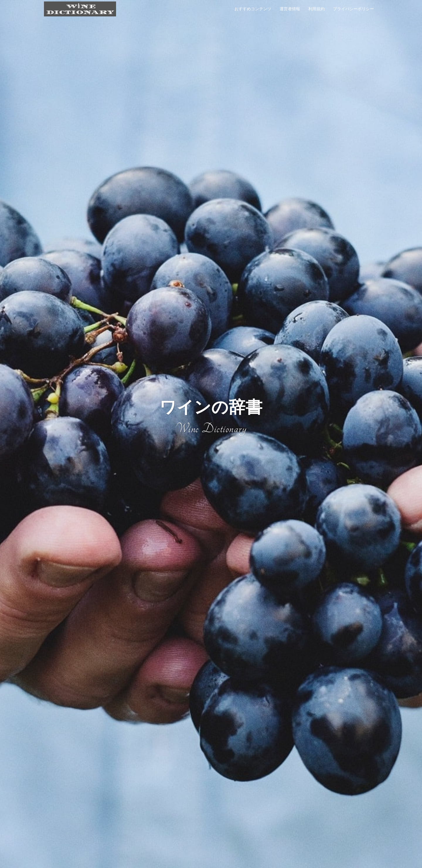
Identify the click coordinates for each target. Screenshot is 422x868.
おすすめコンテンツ (253, 9)
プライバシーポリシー (353, 9)
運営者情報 (290, 9)
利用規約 (316, 9)
